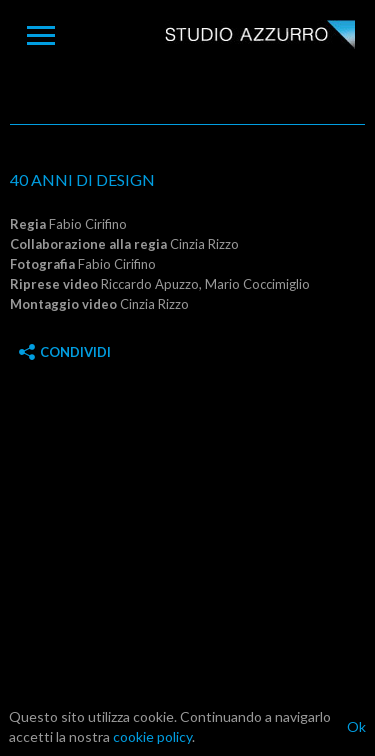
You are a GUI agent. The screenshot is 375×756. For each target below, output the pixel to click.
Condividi (65, 352)
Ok (356, 726)
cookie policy (152, 736)
